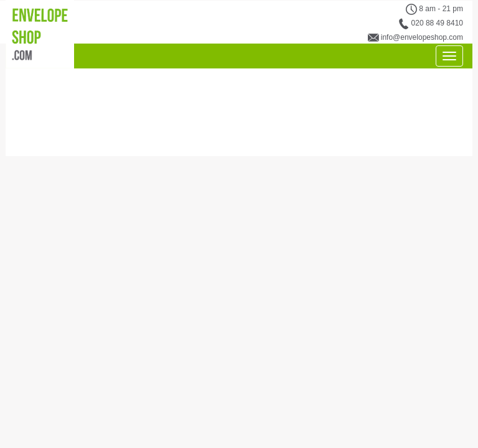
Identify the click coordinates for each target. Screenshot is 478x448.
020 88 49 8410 (437, 23)
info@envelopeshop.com (422, 37)
